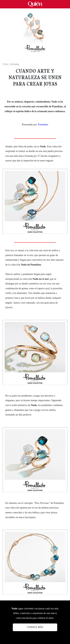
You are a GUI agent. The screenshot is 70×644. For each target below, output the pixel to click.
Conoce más (35, 627)
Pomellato (43, 125)
